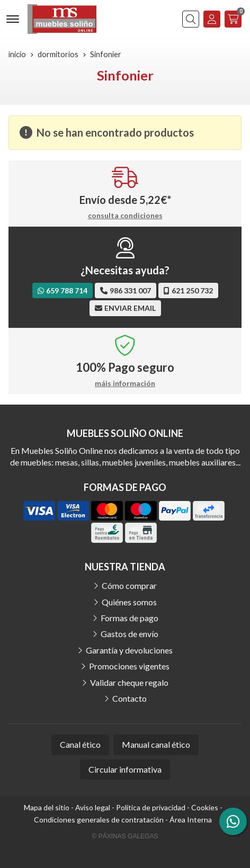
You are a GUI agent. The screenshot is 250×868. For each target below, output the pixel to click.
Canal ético (80, 744)
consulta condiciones (125, 216)
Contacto (130, 698)
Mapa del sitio (47, 807)
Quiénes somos (129, 602)
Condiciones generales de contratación (99, 820)
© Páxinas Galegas (125, 836)
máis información (125, 383)
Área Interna (191, 820)
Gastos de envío (130, 634)
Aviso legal (93, 807)
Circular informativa (125, 769)
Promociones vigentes (129, 666)
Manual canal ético (156, 744)
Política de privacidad (151, 807)
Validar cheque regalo (129, 682)
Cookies (205, 807)
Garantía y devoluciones (129, 650)
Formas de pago (130, 618)
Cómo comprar (129, 585)
